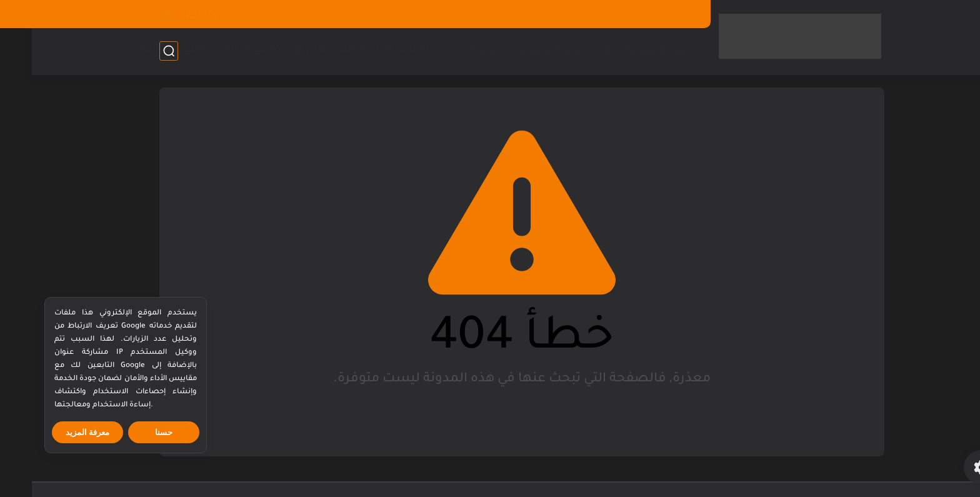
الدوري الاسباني (441, 50)
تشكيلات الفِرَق (215, 50)
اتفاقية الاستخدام (457, 14)
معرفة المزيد (56, 432)
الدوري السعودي (523, 50)
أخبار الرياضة (369, 50)
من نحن (519, 14)
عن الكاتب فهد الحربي (369, 14)
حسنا (132, 432)
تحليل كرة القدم (137, 50)
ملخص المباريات (295, 50)
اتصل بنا (564, 14)
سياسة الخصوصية (630, 14)
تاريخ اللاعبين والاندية (618, 50)
